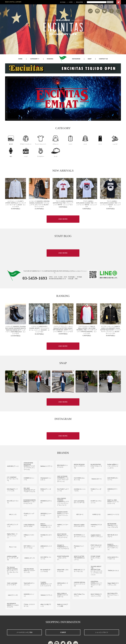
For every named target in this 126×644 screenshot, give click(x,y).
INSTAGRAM (76, 59)
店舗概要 (63, 632)
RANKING (50, 59)
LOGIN (71, 2)
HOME (20, 59)
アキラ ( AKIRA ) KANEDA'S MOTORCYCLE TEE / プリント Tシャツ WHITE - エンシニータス (63, 203)
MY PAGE (63, 2)
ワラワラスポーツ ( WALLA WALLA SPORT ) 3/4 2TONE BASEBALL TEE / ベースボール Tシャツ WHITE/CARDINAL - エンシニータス (87, 330)
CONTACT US (103, 59)
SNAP (90, 59)
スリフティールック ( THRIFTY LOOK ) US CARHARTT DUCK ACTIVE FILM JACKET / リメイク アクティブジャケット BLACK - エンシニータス (110, 330)
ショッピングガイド (102, 632)
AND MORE (63, 219)
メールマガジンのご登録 (24, 632)
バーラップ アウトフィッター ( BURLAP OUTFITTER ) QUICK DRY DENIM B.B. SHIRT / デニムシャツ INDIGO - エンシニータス (63, 329)
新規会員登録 (79, 2)
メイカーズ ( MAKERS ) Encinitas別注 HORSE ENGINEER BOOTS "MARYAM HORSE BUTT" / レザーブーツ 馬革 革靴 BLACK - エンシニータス (16, 330)
